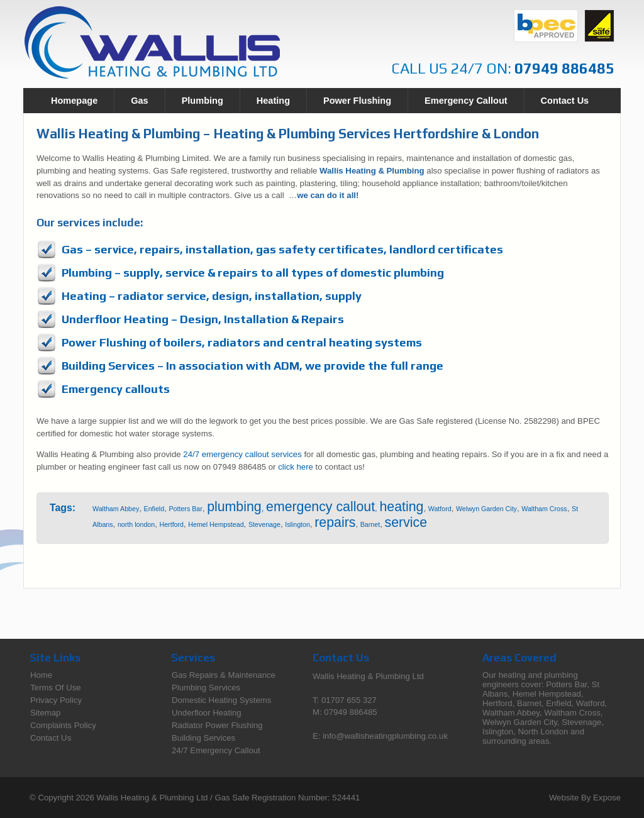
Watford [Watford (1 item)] (440, 509)
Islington (498, 732)
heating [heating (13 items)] (401, 507)
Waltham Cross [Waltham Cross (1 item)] (544, 509)
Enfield (558, 703)
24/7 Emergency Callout (216, 750)
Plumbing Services (206, 688)
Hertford (497, 703)
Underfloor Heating (207, 713)
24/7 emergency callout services (242, 454)
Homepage (74, 101)
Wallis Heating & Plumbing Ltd (153, 798)
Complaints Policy (63, 725)
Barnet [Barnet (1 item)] (370, 524)
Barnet (529, 703)
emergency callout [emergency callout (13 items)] (320, 507)
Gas (139, 101)
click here (296, 467)
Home (41, 675)
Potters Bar (566, 684)
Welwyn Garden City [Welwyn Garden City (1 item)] (486, 509)
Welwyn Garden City (520, 722)
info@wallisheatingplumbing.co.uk (385, 736)
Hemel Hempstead (547, 694)
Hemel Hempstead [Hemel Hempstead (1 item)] (216, 524)
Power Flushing (357, 101)
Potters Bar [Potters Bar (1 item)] (185, 509)
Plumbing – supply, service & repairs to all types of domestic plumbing (253, 273)
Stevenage (581, 722)
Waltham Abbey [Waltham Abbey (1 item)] (116, 509)
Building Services (203, 738)
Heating (273, 101)
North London (543, 732)
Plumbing (203, 101)
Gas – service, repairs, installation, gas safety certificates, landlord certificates (282, 249)
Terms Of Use (56, 688)
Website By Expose (585, 798)
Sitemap (45, 713)
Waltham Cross (572, 713)
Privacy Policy (56, 700)
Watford (591, 703)
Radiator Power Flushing (217, 725)
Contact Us (565, 101)
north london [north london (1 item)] (136, 524)
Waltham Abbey (511, 713)
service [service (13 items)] (406, 522)
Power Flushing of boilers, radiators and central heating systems (242, 342)
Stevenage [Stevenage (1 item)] (264, 524)
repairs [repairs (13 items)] (335, 522)
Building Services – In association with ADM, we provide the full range (253, 366)
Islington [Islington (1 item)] (297, 524)
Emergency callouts (116, 389)
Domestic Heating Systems (221, 700)
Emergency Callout (466, 101)
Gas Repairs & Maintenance (224, 675)
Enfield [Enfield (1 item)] (154, 509)
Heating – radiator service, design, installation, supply (212, 296)
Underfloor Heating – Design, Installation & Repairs (203, 319)
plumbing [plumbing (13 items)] (234, 507)
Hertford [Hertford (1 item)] (172, 524)
